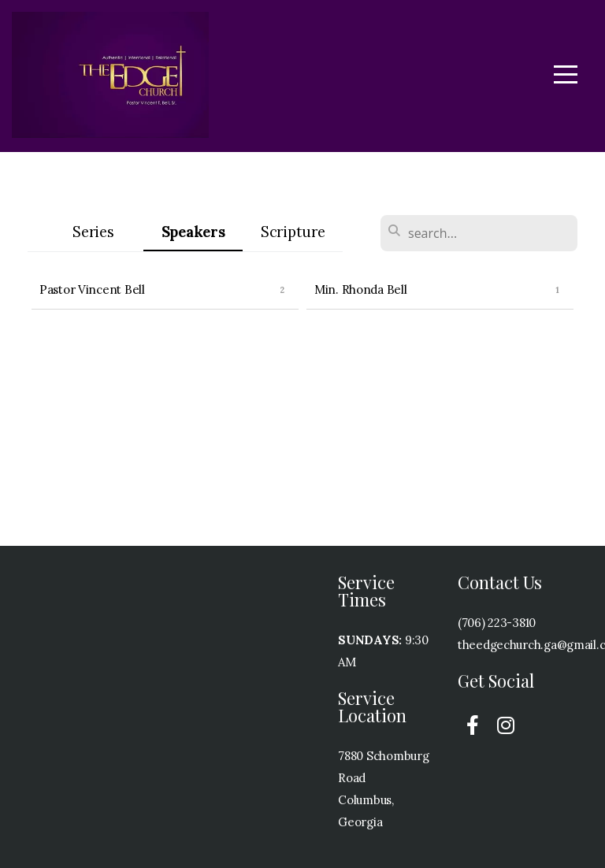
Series (93, 232)
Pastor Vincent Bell (92, 289)
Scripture (293, 232)
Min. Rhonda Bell (361, 289)
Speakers (193, 232)
